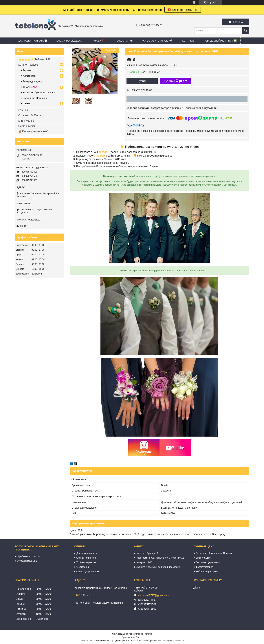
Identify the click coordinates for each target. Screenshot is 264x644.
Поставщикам (27, 126)
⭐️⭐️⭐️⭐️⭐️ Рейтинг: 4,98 (34, 59)
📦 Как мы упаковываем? (33, 131)
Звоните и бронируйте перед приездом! (158, 567)
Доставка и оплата (87, 553)
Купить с (176, 81)
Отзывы (23, 110)
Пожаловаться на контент (136, 641)
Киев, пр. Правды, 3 (147, 553)
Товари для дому (32, 81)
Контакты (189, 41)
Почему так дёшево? (69, 41)
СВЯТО (27, 104)
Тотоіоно (28, 70)
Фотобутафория (204, 567)
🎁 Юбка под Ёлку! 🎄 (183, 10)
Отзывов (99, 156)
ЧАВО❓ (99, 41)
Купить (142, 81)
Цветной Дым (203, 558)
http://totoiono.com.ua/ (29, 556)
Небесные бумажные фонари (39, 93)
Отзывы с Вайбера (30, 115)
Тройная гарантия (86, 562)
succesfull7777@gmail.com (34, 167)
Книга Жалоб (26, 121)
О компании (125, 41)
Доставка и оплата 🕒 (33, 41)
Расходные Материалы (36, 98)
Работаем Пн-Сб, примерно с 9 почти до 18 (160, 558)
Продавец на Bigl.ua (132, 637)
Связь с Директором (87, 572)
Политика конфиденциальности (167, 641)
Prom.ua (148, 634)
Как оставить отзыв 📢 (157, 41)
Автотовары (30, 76)
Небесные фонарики (207, 572)
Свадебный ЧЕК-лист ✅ (221, 41)
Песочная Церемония (208, 562)
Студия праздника (27, 561)
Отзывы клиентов (86, 558)
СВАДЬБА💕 (30, 87)
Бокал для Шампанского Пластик (214, 553)
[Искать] (246, 31)
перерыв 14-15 (144, 562)
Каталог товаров (28, 65)
